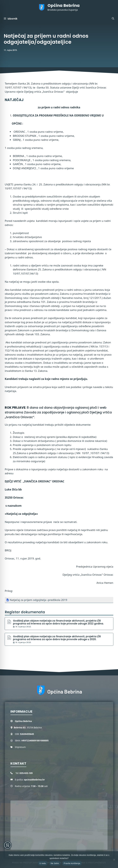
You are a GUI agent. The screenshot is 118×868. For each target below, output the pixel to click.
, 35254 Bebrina (28, 727)
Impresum (20, 747)
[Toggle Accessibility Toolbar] (8, 845)
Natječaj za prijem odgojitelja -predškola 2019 (38, 600)
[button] (113, 19)
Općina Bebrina (64, 5)
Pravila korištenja (72, 863)
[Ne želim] (114, 860)
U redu (43, 863)
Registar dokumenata (25, 612)
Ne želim (55, 863)
